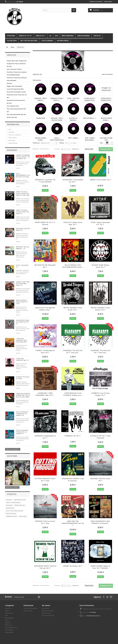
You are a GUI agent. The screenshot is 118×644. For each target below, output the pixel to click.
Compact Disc (9, 613)
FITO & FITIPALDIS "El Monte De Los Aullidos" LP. (22, 432)
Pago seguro (12, 140)
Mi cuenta (46, 605)
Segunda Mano (63, 41)
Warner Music (23, 516)
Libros (7, 620)
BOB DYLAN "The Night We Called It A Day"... (45, 309)
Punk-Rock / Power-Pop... (90, 99)
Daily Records (10, 508)
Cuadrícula (107, 143)
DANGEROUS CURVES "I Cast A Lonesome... (73, 480)
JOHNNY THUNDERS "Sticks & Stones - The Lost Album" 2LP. (23, 157)
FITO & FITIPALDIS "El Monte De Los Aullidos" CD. (22, 414)
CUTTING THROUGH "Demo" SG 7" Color (45, 480)
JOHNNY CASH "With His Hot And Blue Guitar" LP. (23, 284)
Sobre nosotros (12, 138)
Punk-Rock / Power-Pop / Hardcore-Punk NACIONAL (17, 79)
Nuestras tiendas (13, 143)
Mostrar (62, 143)
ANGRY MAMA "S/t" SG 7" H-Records (45, 223)
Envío (10, 129)
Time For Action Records (13, 502)
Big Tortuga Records (29, 41)
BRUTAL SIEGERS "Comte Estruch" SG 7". (100, 309)
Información (13, 124)
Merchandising (9, 618)
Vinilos (7, 611)
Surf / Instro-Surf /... (73, 99)
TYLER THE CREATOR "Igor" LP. (22, 359)
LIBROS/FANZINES (84, 36)
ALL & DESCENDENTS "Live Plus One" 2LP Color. (23, 175)
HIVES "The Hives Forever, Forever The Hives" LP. (23, 212)
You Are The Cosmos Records (15, 511)
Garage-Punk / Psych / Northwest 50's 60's (16, 65)
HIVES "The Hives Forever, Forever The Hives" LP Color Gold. (23, 193)
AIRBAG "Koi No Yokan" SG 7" (101, 180)
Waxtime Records (20, 505)
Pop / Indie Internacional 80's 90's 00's (16, 110)
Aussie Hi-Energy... (73, 119)
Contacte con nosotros (96, 2)
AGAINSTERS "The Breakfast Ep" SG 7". (73, 181)
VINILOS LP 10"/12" (25, 36)
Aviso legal (11, 132)
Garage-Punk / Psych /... (57, 99)
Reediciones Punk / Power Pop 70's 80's (17, 96)
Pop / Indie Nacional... (90, 139)
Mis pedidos (45, 608)
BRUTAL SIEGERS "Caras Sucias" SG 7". (73, 309)
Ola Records (12, 41)
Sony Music (9, 505)
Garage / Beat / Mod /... (41, 99)
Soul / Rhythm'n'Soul (13, 106)
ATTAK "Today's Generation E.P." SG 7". (100, 223)
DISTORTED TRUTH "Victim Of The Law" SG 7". (45, 567)
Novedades (12, 150)
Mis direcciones (46, 613)
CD (50, 36)
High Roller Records (20, 500)
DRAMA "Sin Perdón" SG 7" (73, 566)
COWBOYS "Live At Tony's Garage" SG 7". (101, 394)
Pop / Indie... (73, 138)
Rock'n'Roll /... (90, 118)
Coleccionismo (47, 41)
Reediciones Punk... (41, 139)
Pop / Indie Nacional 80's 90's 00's (16, 115)
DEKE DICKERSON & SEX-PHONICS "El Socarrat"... (101, 522)
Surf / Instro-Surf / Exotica (14, 69)
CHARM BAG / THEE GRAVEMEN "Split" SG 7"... (45, 394)
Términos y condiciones (15, 135)
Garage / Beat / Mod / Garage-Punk (17, 61)
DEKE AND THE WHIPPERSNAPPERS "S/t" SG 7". (73, 523)
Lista (112, 143)
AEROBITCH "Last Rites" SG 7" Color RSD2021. (45, 181)
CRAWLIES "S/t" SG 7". (73, 436)
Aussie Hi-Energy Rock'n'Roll (15, 89)
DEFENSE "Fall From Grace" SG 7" (100, 480)
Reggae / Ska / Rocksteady (14, 86)
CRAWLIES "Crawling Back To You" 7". (45, 437)
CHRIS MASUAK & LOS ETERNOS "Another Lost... (73, 394)
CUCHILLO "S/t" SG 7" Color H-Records (100, 437)
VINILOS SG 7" (41, 36)
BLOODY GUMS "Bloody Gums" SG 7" (100, 266)
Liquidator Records (11, 516)
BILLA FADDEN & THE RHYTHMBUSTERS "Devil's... (73, 266)
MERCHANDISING (68, 36)
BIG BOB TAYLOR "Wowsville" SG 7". (45, 266)
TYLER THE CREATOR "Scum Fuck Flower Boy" (22, 340)
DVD (56, 36)
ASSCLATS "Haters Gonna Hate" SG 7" (73, 223)
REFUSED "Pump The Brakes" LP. (23, 229)
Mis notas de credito (48, 611)
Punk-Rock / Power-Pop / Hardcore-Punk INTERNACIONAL (17, 73)
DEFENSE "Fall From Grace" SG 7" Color (45, 522)
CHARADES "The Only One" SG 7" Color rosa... (100, 352)
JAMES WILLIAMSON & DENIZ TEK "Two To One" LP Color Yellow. (23, 395)
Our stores (12, 456)
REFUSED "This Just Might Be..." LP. (23, 248)
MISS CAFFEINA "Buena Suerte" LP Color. (22, 302)
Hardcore (9, 83)
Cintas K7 (97, 36)
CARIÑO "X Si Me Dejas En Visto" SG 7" (45, 352)
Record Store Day (12, 117)
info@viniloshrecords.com (93, 616)
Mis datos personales (48, 616)
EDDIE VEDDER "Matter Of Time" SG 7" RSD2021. (100, 567)
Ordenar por (36, 143)
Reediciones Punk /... (106, 119)
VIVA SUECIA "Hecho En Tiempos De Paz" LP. (23, 322)
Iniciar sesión (108, 2)
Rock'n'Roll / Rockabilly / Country (16, 92)
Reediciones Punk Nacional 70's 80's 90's (16, 102)
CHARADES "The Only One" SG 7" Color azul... (73, 352)
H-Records (11, 36)
